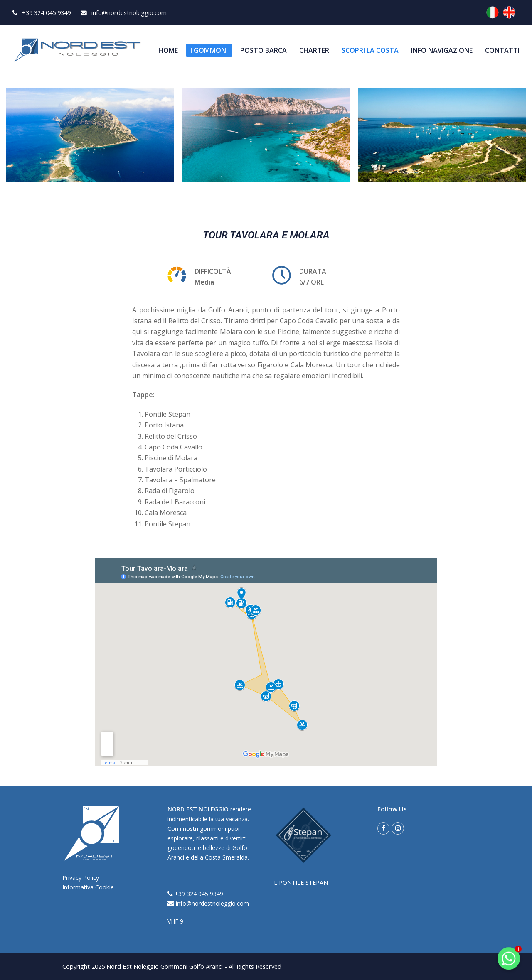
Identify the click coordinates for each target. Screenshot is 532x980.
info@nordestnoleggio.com (208, 903)
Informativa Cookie (88, 887)
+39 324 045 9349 (195, 894)
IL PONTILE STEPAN (300, 883)
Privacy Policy (81, 878)
